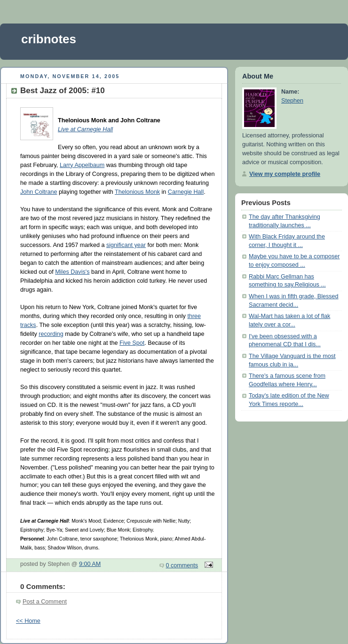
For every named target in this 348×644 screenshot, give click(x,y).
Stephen (292, 101)
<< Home (28, 621)
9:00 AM (90, 564)
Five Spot (132, 343)
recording (51, 334)
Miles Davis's (72, 272)
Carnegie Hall (186, 192)
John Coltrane (39, 192)
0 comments (182, 565)
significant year (126, 245)
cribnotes (49, 39)
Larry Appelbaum (82, 165)
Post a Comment (45, 602)
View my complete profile (285, 174)
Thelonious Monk (137, 192)
